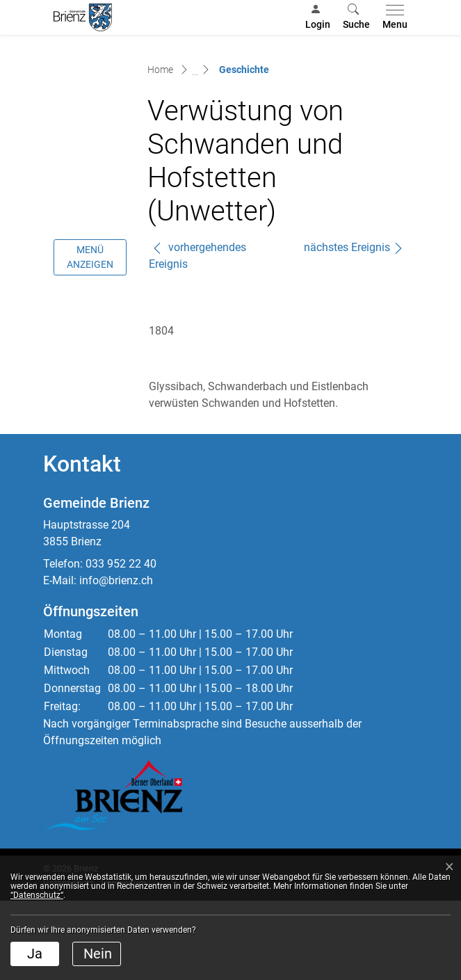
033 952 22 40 (121, 643)
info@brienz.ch (116, 660)
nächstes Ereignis (354, 327)
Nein (98, 954)
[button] (356, 17)
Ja (35, 954)
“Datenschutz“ (37, 895)
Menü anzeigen (90, 336)
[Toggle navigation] (392, 17)
